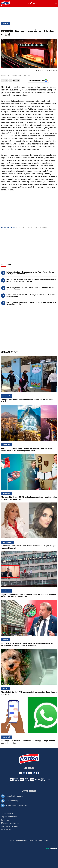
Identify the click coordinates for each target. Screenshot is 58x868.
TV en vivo (5, 820)
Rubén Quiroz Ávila (41, 227)
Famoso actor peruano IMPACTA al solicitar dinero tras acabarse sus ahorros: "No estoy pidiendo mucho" (31, 280)
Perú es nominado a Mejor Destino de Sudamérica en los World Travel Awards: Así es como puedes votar (27, 450)
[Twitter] (24, 773)
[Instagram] (31, 773)
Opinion (30, 227)
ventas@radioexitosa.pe (15, 796)
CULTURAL (21, 227)
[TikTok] (37, 773)
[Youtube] (27, 773)
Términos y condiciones (10, 823)
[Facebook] (21, 773)
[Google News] (34, 773)
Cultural (6, 24)
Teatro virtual (6, 230)
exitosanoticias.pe (13, 801)
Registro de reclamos (9, 817)
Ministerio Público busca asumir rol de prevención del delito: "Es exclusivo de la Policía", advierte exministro (27, 644)
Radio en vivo (6, 830)
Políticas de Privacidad (10, 826)
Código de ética (7, 814)
